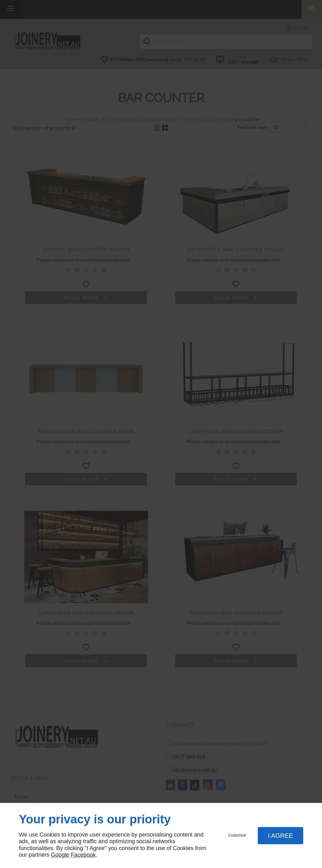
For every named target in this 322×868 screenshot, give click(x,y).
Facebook (83, 855)
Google (60, 855)
